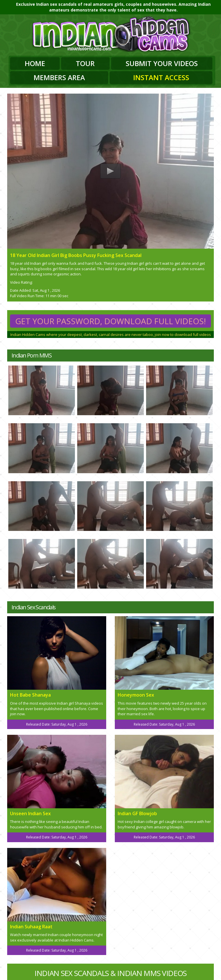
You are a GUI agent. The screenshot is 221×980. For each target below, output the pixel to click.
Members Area (59, 77)
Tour (85, 63)
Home (35, 63)
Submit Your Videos (162, 63)
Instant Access (161, 77)
